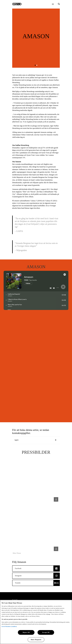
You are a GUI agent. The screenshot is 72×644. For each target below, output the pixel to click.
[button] (35, 65)
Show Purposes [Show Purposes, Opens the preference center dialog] (36, 640)
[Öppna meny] (53, 4)
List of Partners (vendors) (9, 626)
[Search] (59, 4)
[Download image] (56, 499)
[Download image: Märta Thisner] (56, 549)
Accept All (46, 632)
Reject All (26, 632)
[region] (36, 622)
